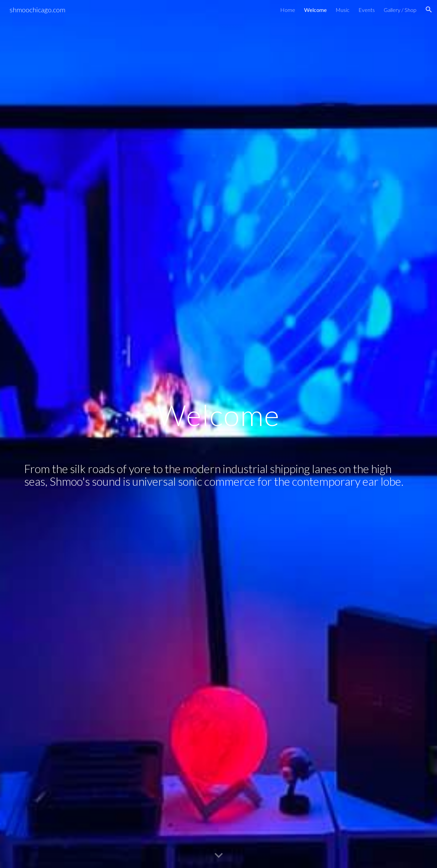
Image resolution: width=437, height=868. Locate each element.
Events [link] (367, 10)
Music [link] (343, 10)
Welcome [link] (315, 10)
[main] (218, 434)
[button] (429, 10)
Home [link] (288, 10)
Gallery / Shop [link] (400, 10)
